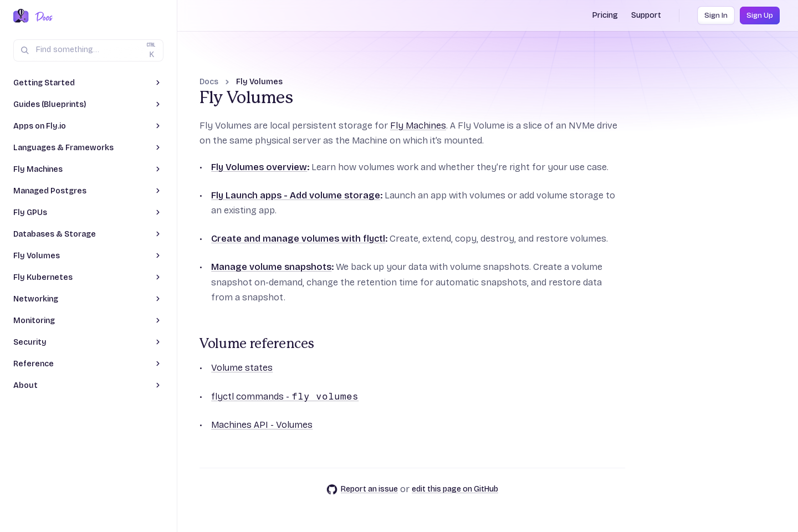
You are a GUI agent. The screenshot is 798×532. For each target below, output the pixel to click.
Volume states (242, 368)
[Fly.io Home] (21, 17)
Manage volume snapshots (271, 267)
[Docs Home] (42, 17)
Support (646, 15)
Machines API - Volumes (262, 425)
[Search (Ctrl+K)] (88, 50)
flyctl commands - (285, 397)
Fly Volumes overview (259, 167)
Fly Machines (418, 126)
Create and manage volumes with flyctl (298, 239)
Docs (209, 82)
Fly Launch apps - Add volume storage (296, 195)
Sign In (716, 16)
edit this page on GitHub (455, 489)
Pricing (605, 15)
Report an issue (362, 489)
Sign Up (760, 16)
